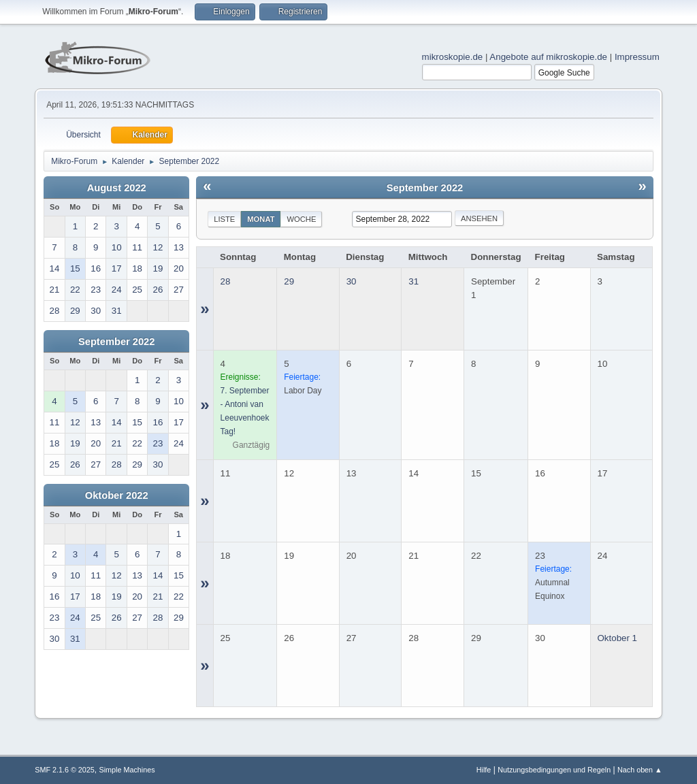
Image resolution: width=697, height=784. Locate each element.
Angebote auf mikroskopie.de (548, 57)
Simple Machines (127, 770)
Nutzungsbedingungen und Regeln (554, 770)
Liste (224, 219)
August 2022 (117, 188)
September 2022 (116, 342)
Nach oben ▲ (640, 770)
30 (352, 281)
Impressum (637, 57)
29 (289, 281)
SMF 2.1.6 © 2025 (65, 770)
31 (414, 281)
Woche (301, 219)
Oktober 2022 (117, 495)
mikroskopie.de (453, 57)
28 (226, 281)
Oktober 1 (618, 638)
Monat (261, 219)
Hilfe (484, 770)
